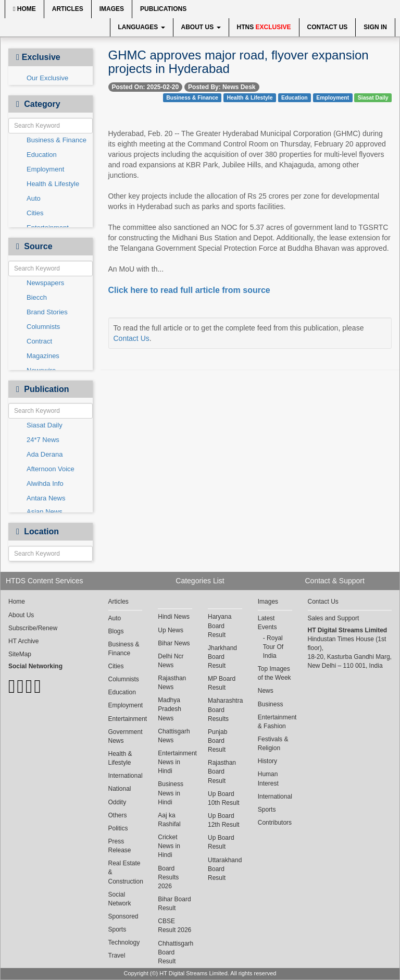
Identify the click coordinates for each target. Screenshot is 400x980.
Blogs (116, 631)
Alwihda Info (45, 483)
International (126, 776)
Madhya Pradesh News (170, 709)
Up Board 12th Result (224, 820)
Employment (45, 169)
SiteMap (20, 654)
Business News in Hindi (171, 793)
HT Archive (23, 641)
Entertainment (126, 719)
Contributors (275, 823)
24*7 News (43, 440)
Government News (126, 736)
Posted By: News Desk (222, 87)
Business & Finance (57, 140)
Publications (163, 9)
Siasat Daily (45, 425)
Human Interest (268, 779)
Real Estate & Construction (126, 872)
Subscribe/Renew (33, 628)
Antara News (46, 498)
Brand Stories (47, 312)
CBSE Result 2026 (174, 926)
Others (118, 815)
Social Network (120, 899)
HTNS (264, 27)
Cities (35, 213)
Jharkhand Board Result (222, 657)
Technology (124, 942)
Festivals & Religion (273, 744)
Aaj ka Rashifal (169, 820)
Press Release (120, 846)
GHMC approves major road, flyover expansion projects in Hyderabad (239, 62)
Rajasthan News (172, 683)
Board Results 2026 (168, 877)
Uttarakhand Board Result (225, 869)
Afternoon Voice (51, 469)
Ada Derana (45, 454)
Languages (142, 27)
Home (24, 9)
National (120, 789)
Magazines (43, 356)
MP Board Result (222, 683)
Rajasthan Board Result (222, 771)
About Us (201, 27)
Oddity (117, 802)
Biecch (37, 297)
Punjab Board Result (217, 741)
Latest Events (267, 623)
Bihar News (174, 643)
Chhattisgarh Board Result (175, 952)
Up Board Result (221, 842)
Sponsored (123, 916)
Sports (117, 929)
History (267, 761)
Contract (39, 341)
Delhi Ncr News (171, 661)
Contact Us (328, 27)
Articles (68, 9)
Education (42, 155)
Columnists (43, 327)
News (266, 691)
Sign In (375, 27)
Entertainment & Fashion (275, 722)
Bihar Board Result (174, 904)
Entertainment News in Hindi (175, 762)
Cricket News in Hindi (169, 846)
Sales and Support (334, 618)
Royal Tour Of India (273, 647)
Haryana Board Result (220, 626)
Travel (117, 955)
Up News (171, 630)
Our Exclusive (47, 78)
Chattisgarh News (174, 736)
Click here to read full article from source (189, 290)
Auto (34, 198)
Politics (118, 828)
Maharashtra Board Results (225, 709)
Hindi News (174, 617)
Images (112, 9)
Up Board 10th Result (224, 798)
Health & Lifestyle (53, 184)
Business (271, 704)
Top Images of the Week (274, 673)
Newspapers (45, 283)
